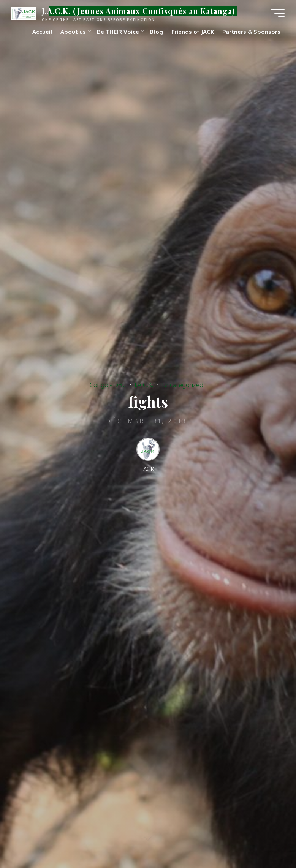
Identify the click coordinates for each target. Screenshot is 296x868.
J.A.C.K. (144, 385)
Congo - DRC (108, 385)
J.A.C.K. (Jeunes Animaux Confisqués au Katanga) (139, 11)
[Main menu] (278, 13)
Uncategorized (183, 385)
